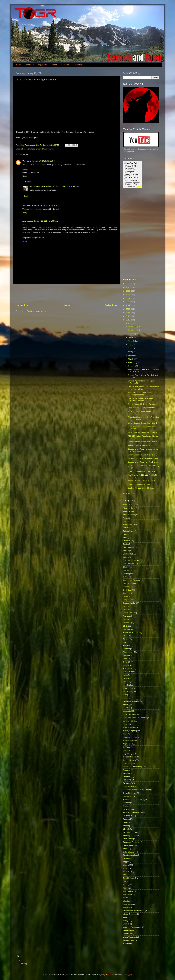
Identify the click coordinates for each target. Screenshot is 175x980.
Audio (125, 518)
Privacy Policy (21, 964)
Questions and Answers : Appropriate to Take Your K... (143, 450)
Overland (127, 763)
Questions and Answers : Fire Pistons (143, 462)
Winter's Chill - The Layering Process (143, 458)
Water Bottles (129, 930)
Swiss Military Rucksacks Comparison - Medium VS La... (143, 388)
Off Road (127, 747)
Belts (125, 534)
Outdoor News (129, 760)
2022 (128, 295)
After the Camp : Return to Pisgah (142, 481)
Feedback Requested (132, 633)
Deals (125, 610)
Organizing (127, 754)
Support (126, 862)
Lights (126, 708)
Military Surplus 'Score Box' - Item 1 (142, 455)
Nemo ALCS (131, 166)
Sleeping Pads (129, 835)
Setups (126, 819)
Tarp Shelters (129, 878)
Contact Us (29, 65)
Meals (126, 724)
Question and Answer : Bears (140, 484)
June (130, 348)
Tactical (126, 871)
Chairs (126, 567)
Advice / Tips (128, 505)
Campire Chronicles (131, 560)
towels (126, 898)
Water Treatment (130, 937)
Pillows (126, 773)
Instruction (127, 691)
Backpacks (127, 524)
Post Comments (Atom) (37, 311)
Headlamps (128, 678)
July (130, 344)
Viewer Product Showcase (134, 911)
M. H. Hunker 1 (132, 177)
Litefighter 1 (131, 172)
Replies (28, 182)
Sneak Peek (128, 845)
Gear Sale (65, 65)
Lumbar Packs (129, 721)
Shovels (126, 829)
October (132, 334)
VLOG (126, 917)
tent (125, 881)
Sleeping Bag (129, 832)
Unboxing (127, 904)
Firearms (127, 646)
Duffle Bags (128, 623)
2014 (128, 323)
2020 (128, 302)
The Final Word (129, 891)
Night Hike (127, 744)
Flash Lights (128, 652)
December (133, 327)
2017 (128, 313)
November (133, 330)
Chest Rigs (128, 570)
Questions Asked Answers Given (136, 790)
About (54, 65)
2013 (128, 493)
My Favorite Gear (130, 741)
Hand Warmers (129, 672)
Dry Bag (126, 616)
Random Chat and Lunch (133, 800)
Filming (126, 639)
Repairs (126, 806)
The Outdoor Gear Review (41, 186)
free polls (139, 187)
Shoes (126, 822)
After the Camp (129, 508)
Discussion (127, 613)
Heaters (126, 682)
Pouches (127, 777)
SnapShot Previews (131, 842)
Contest (126, 587)
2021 (128, 298)
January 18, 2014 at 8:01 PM (68, 186)
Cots (125, 596)
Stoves (126, 858)
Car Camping (129, 564)
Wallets (126, 924)
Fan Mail (127, 629)
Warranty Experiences (132, 927)
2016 (128, 316)
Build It (126, 551)
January (132, 366)
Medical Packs (129, 727)
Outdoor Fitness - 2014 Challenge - (142, 488)
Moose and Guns (130, 737)
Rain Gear (127, 796)
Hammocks (128, 668)
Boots (125, 544)
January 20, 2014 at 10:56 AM (46, 221)
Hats (125, 675)
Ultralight (127, 901)
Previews (127, 783)
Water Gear (128, 934)
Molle (125, 734)
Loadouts (127, 711)
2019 (128, 305)
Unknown (27, 161)
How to (126, 685)
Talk (125, 875)
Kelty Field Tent (132, 175)
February (132, 363)
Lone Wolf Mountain (131, 714)
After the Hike (129, 511)
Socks (126, 849)
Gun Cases (128, 665)
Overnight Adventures (45, 149)
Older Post (111, 305)
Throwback (128, 894)
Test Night (127, 888)
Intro (33, 149)
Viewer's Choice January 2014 (140, 445)
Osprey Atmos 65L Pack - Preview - (142, 404)
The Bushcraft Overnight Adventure (142, 408)
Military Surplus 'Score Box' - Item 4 (142, 423)
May (130, 352)
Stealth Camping (130, 855)
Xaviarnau (110, 974)
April (130, 355)
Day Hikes (127, 606)
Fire (125, 642)
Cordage (127, 593)
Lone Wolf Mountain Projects (135, 718)
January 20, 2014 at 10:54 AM (46, 205)
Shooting (127, 826)
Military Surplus (129, 731)
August (131, 341)
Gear (125, 662)
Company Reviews (131, 583)
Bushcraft (26, 149)
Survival (126, 865)
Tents (125, 885)
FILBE (126, 636)
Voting (126, 921)
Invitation (127, 698)
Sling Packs (128, 839)
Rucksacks (127, 816)
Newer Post (22, 305)
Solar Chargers (129, 852)
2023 (128, 291)
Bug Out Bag (128, 547)
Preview (126, 780)
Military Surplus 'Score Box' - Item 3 (142, 432)
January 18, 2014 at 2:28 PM (43, 161)
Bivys (125, 538)
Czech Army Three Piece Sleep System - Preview (140, 399)
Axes (125, 521)
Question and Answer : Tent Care (141, 471)
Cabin (125, 557)
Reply (25, 176)
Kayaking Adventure (131, 701)
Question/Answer (130, 786)
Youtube (126, 944)
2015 (128, 320)
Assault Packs (129, 515)
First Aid (126, 649)
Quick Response (130, 793)
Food (125, 659)
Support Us (43, 65)
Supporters (78, 65)
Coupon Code (129, 600)
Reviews (127, 809)
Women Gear (129, 940)
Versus (126, 907)
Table (125, 868)
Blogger (129, 974)
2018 (128, 309)
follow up (127, 655)
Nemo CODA (131, 169)
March (131, 359)
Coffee (126, 577)
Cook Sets (127, 590)
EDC (125, 626)
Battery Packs (129, 531)
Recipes (126, 803)
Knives (126, 704)
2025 (128, 284)
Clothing (126, 574)
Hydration (127, 688)
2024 (128, 287)
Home (18, 65)
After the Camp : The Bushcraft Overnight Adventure (140, 394)
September (133, 337)
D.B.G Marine (131, 180)
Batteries (127, 528)
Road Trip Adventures (132, 813)
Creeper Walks (129, 603)
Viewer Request (130, 914)
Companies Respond (132, 580)
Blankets (127, 541)
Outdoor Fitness (130, 757)
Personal (127, 770)
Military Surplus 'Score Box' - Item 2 (142, 442)
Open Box (127, 750)
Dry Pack (127, 619)
